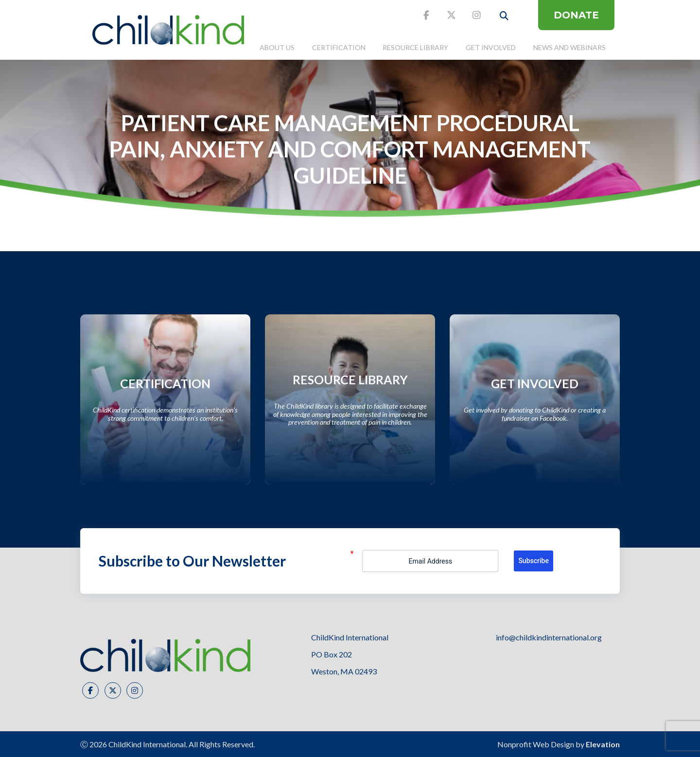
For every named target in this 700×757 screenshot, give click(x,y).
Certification (339, 47)
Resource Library (415, 47)
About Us (277, 47)
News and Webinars (569, 47)
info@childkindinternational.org (549, 637)
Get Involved (491, 47)
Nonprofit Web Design (536, 744)
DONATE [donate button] (576, 15)
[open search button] (504, 16)
